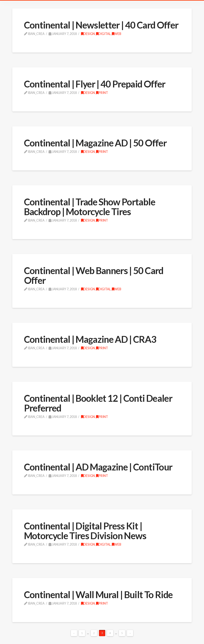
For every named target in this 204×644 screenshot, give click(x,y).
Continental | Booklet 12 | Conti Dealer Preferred (98, 403)
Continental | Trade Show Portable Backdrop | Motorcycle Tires (90, 207)
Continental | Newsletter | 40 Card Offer (101, 25)
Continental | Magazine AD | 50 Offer (95, 143)
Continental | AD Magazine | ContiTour (98, 467)
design (88, 34)
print (102, 93)
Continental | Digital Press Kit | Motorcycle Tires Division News (85, 531)
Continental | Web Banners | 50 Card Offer (94, 275)
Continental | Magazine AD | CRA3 (90, 339)
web (117, 34)
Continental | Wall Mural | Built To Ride (98, 595)
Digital (103, 34)
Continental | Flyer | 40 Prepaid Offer (95, 84)
